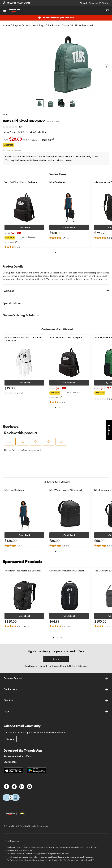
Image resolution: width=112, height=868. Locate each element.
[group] (13, 237)
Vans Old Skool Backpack (24, 121)
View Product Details (15, 132)
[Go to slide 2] (51, 103)
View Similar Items (39, 132)
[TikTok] (14, 787)
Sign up (10, 739)
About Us (56, 700)
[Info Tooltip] (53, 140)
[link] (14, 127)
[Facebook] (6, 787)
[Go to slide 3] (61, 103)
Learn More (10, 762)
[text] (24, 247)
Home (6, 25)
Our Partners (56, 689)
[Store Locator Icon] (4, 3)
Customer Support (56, 678)
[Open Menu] (5, 11)
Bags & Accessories (24, 25)
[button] (24, 227)
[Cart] (107, 11)
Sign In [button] (56, 659)
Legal (56, 712)
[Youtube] (30, 787)
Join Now (82, 666)
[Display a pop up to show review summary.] (28, 626)
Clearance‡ (8, 145)
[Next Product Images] (107, 67)
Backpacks (54, 25)
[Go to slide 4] (72, 103)
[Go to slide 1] (40, 103)
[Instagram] (22, 787)
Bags (42, 25)
